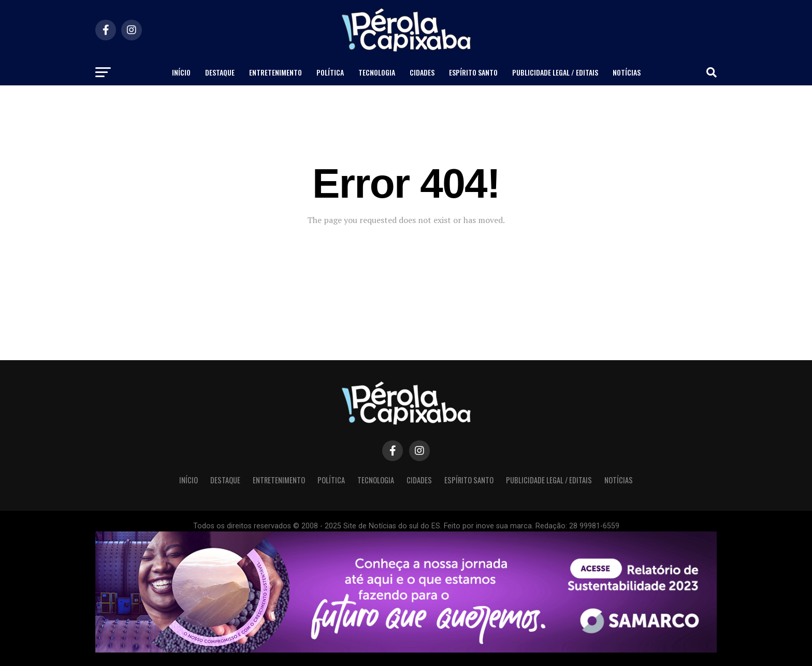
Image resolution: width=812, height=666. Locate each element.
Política (330, 72)
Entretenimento (275, 72)
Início (181, 72)
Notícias (627, 72)
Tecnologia (377, 72)
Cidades (422, 72)
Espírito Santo (473, 72)
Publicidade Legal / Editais (555, 72)
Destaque (220, 72)
